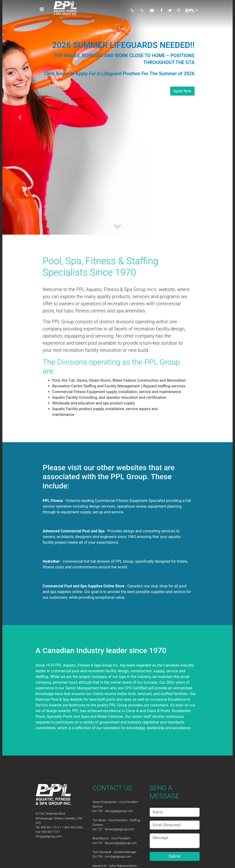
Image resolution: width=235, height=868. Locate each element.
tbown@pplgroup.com (120, 829)
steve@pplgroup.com (119, 811)
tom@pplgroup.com (118, 856)
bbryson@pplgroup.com (121, 843)
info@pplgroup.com (49, 836)
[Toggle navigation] (42, 9)
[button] (20, 117)
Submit (174, 856)
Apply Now (182, 91)
